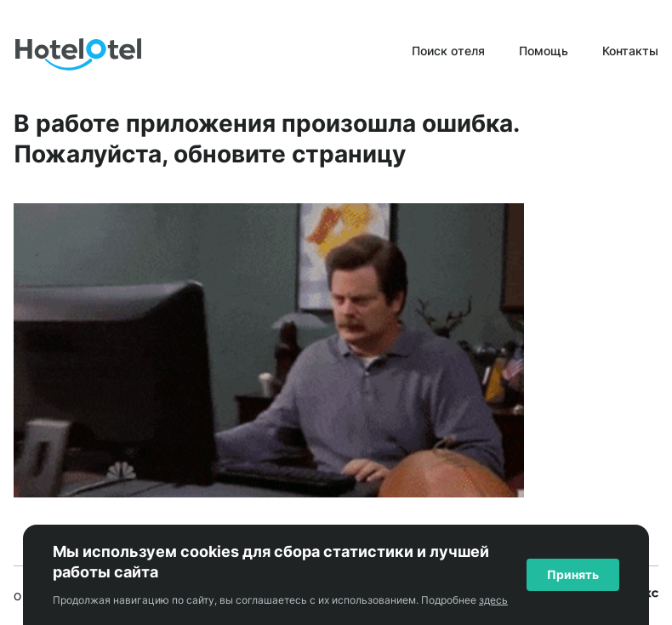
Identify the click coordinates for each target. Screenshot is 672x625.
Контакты (630, 51)
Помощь (544, 51)
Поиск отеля (448, 51)
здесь (493, 600)
